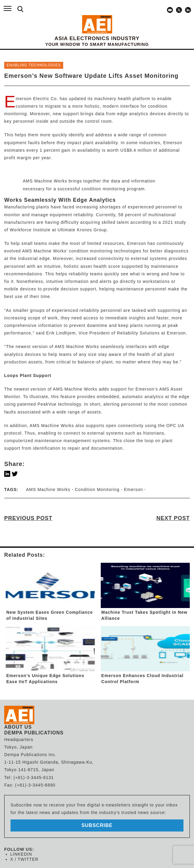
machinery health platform (122, 99)
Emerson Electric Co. (37, 99)
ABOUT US (18, 727)
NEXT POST (173, 518)
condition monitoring (91, 251)
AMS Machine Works (44, 251)
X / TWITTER (24, 859)
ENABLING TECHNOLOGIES (34, 65)
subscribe (97, 825)
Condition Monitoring (97, 489)
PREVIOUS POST (28, 518)
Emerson (133, 489)
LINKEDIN (21, 854)
